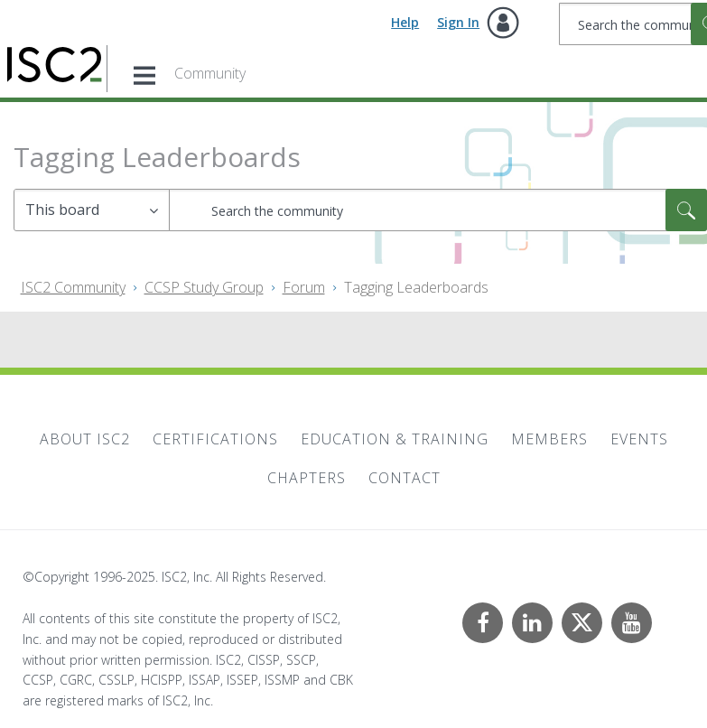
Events (639, 439)
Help (405, 22)
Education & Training (395, 439)
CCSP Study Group (204, 287)
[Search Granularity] (92, 210)
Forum (304, 287)
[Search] (438, 210)
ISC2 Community (73, 287)
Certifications (215, 439)
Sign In (458, 22)
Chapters (307, 478)
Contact (405, 478)
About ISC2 (85, 439)
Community (210, 73)
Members (549, 439)
